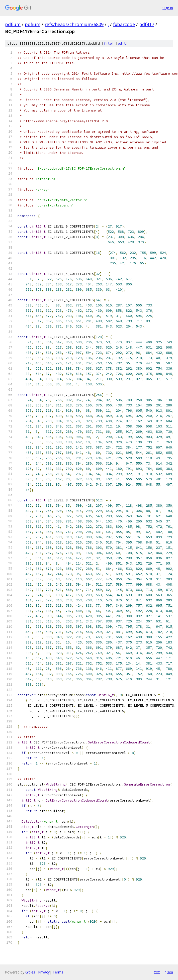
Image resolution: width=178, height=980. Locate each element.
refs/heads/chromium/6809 (74, 24)
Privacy (44, 972)
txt (157, 972)
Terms (58, 972)
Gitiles (30, 972)
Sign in (168, 8)
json (169, 972)
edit (122, 43)
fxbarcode (124, 24)
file (108, 43)
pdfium (13, 24)
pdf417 (147, 24)
